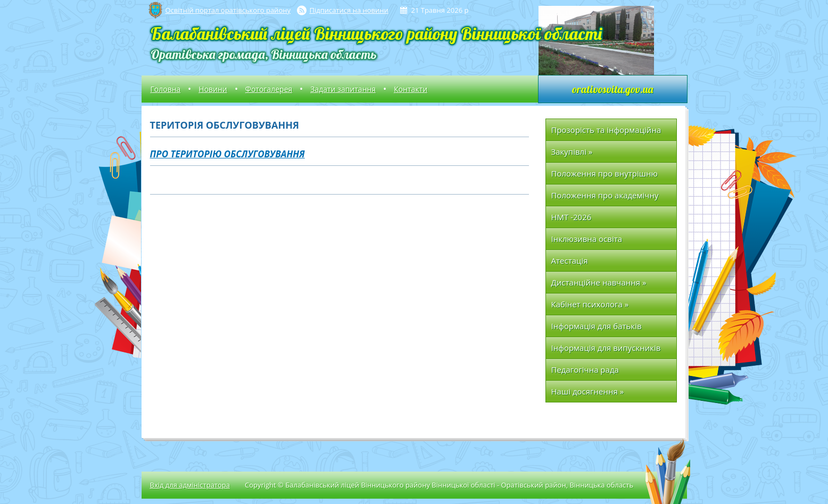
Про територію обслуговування (227, 154)
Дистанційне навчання (599, 282)
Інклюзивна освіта (587, 239)
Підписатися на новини (349, 10)
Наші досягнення (588, 391)
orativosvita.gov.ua (612, 89)
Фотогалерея (269, 89)
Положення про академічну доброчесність (605, 198)
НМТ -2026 (572, 217)
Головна (166, 89)
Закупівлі (572, 152)
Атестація (570, 261)
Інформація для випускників (606, 348)
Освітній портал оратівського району (228, 10)
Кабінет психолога (590, 304)
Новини (213, 89)
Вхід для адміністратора (190, 485)
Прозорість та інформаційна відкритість (606, 133)
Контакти (411, 89)
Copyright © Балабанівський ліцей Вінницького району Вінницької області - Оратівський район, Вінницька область (439, 485)
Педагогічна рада (585, 369)
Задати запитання (343, 89)
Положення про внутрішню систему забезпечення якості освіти (608, 176)
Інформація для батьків (597, 326)
